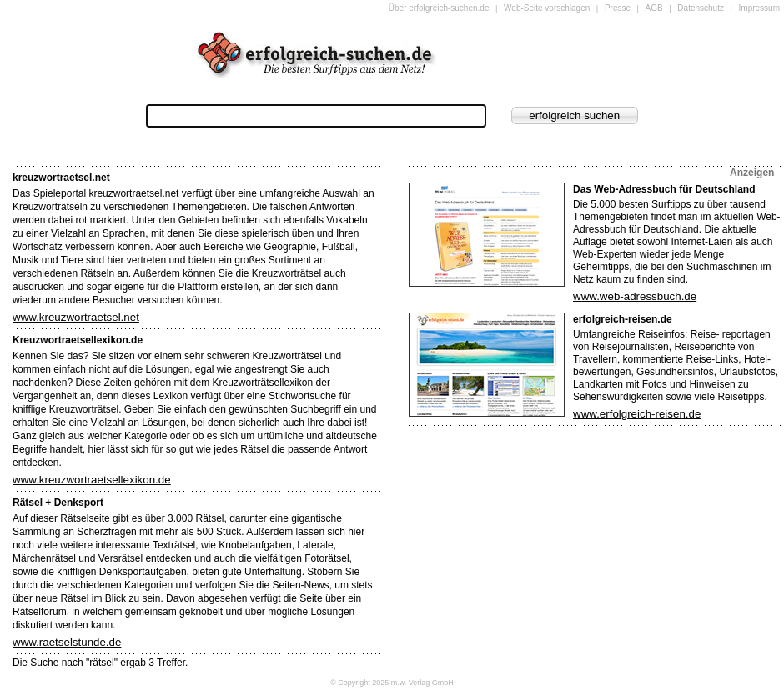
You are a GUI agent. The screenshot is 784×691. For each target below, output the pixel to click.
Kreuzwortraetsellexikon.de (78, 340)
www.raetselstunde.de (67, 642)
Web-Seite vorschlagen (547, 8)
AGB (654, 8)
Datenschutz (701, 8)
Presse (618, 8)
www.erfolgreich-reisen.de (637, 414)
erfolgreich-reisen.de (623, 319)
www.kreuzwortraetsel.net (76, 317)
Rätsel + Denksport (58, 503)
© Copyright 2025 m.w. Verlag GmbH (392, 683)
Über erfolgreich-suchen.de (439, 8)
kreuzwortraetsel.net (61, 178)
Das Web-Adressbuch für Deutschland (664, 189)
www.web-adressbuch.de (635, 296)
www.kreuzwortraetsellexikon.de (92, 480)
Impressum (759, 8)
